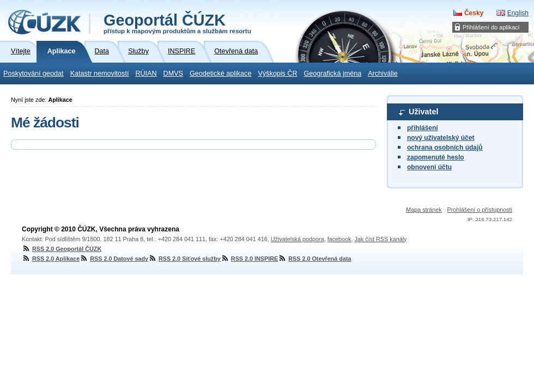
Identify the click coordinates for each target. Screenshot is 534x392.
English (518, 13)
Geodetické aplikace (220, 73)
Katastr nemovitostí (100, 73)
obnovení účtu (429, 167)
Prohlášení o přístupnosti (480, 210)
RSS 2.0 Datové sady (114, 259)
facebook (339, 239)
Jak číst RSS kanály (380, 239)
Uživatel (423, 112)
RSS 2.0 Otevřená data (314, 259)
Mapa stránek (424, 210)
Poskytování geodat (34, 73)
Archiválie (383, 73)
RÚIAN (146, 73)
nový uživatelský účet (441, 138)
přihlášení (423, 128)
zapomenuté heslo (436, 157)
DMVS (173, 73)
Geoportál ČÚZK (177, 23)
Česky (474, 13)
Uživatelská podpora (298, 239)
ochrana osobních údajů (445, 148)
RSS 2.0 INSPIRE (249, 259)
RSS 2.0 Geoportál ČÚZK (62, 249)
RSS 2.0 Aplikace (51, 259)
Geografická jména (333, 73)
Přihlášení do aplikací (491, 27)
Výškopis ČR (277, 73)
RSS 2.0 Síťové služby (184, 259)
